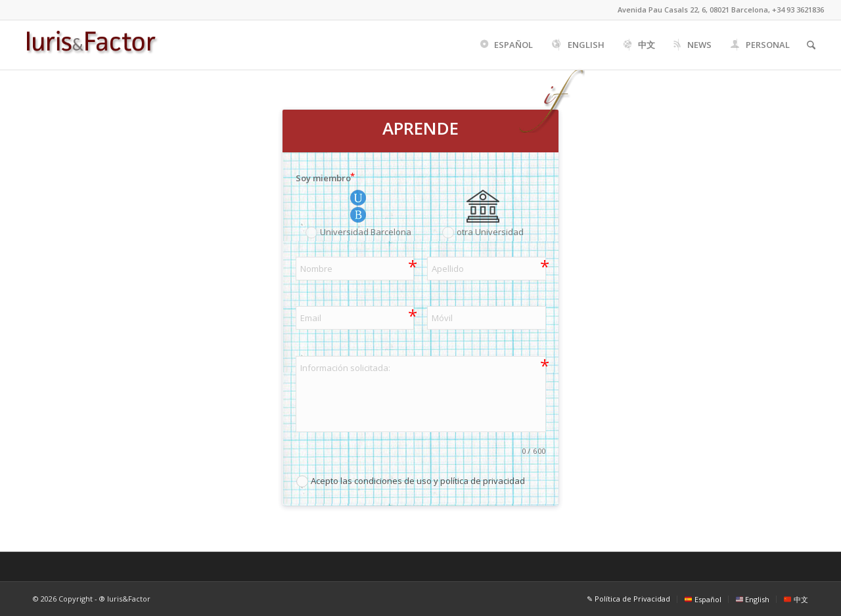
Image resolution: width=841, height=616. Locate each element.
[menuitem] (506, 45)
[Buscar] (811, 45)
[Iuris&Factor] (91, 45)
